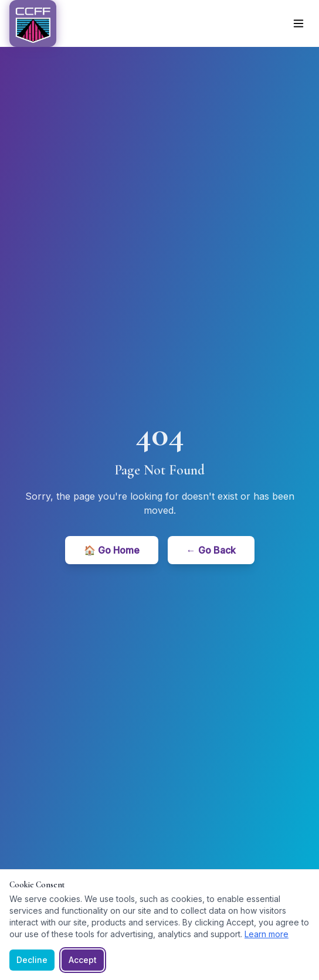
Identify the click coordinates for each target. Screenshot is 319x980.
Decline (32, 960)
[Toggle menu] (298, 23)
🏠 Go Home (112, 550)
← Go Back (211, 550)
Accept (83, 960)
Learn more (267, 934)
